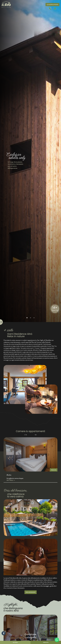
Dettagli (11, 480)
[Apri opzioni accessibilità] (4, 633)
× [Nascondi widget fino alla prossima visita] (5, 632)
